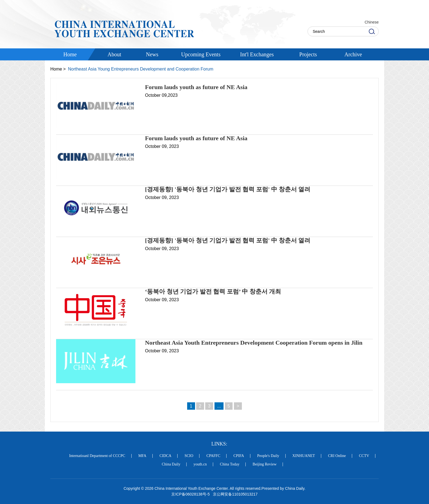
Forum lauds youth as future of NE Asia (196, 87)
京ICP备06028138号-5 (190, 494)
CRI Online (337, 456)
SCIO (189, 456)
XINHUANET (304, 456)
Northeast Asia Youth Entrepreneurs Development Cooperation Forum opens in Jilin (254, 343)
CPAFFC (213, 456)
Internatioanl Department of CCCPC (97, 456)
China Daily (171, 464)
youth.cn (200, 464)
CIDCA (166, 456)
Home (56, 69)
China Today (230, 464)
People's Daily (268, 456)
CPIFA (239, 456)
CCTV (364, 456)
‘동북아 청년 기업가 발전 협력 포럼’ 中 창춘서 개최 (213, 291)
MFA (142, 456)
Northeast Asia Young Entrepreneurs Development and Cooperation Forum (140, 69)
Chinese (372, 22)
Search (372, 31)
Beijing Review (265, 464)
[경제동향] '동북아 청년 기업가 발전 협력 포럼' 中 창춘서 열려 (228, 189)
